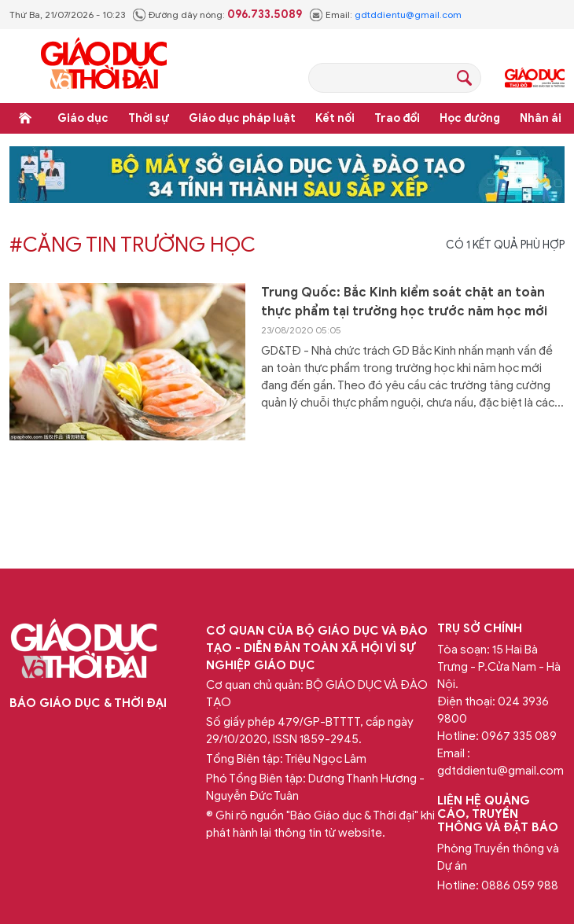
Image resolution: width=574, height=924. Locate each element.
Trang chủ (25, 118)
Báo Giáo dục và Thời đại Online (104, 66)
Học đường (470, 118)
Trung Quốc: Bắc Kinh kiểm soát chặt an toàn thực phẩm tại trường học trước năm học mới (404, 302)
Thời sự (149, 118)
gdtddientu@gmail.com (408, 15)
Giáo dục (83, 118)
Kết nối (335, 118)
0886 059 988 (520, 885)
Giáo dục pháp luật (242, 118)
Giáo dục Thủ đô (535, 78)
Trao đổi (397, 118)
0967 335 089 (519, 736)
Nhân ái (541, 118)
